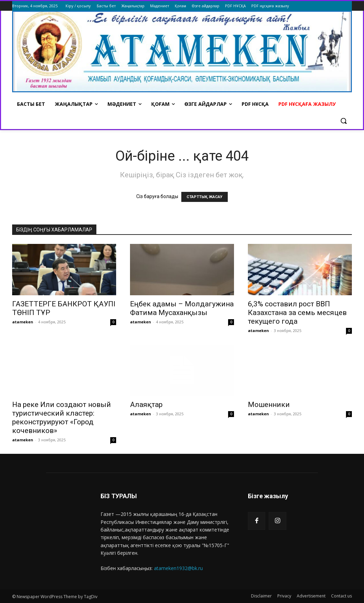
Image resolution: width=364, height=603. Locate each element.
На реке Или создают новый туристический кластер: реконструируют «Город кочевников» (62, 418)
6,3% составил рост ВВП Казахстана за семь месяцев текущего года (297, 313)
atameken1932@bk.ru (178, 568)
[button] (344, 121)
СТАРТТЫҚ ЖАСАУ (205, 197)
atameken (23, 322)
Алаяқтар (146, 405)
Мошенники (269, 405)
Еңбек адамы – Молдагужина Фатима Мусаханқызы (182, 308)
